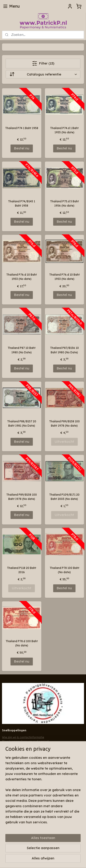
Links (5, 746)
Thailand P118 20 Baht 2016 (22, 570)
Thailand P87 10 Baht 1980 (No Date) (22, 350)
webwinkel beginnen (48, 852)
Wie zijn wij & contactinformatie (23, 737)
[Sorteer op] (43, 74)
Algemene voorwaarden (18, 750)
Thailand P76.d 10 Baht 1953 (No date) (22, 277)
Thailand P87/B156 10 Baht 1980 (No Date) (64, 350)
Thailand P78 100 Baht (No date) (64, 570)
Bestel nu (22, 148)
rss (75, 845)
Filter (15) (43, 63)
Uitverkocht (64, 442)
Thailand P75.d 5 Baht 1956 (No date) (64, 203)
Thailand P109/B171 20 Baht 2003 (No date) (64, 497)
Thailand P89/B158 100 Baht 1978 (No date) (64, 423)
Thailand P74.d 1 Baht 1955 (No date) (64, 130)
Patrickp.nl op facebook (21, 759)
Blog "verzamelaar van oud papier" (25, 742)
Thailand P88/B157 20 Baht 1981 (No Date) (22, 423)
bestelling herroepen (21, 852)
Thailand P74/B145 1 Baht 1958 (22, 203)
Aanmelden (15, 791)
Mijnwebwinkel (43, 860)
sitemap (66, 845)
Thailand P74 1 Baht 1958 (22, 128)
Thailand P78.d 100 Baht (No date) (22, 643)
